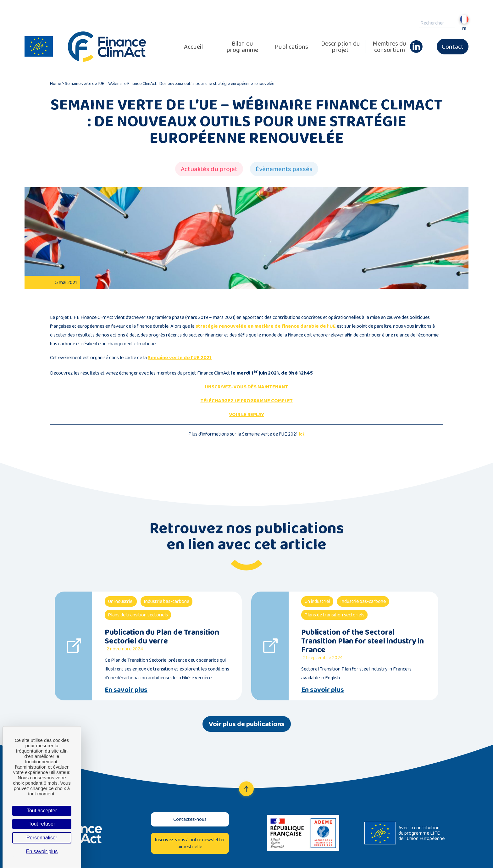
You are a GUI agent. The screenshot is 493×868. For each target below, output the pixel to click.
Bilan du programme (242, 47)
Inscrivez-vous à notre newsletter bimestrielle (190, 843)
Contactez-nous (190, 819)
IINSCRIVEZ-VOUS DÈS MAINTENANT (246, 387)
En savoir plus (126, 690)
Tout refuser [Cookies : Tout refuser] (42, 824)
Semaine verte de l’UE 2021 (180, 357)
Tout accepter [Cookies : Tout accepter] (42, 811)
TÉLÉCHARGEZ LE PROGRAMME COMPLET (247, 401)
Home (55, 83)
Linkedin (416, 43)
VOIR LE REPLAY (246, 414)
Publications (291, 47)
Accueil (193, 47)
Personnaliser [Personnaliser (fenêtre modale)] (42, 838)
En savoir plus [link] (42, 851)
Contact (453, 47)
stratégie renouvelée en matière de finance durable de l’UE (266, 326)
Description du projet (341, 47)
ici (301, 434)
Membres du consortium (389, 47)
